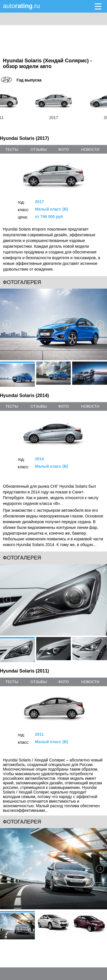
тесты (12, 149)
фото (63, 149)
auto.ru (21, 6)
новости (90, 149)
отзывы (39, 149)
